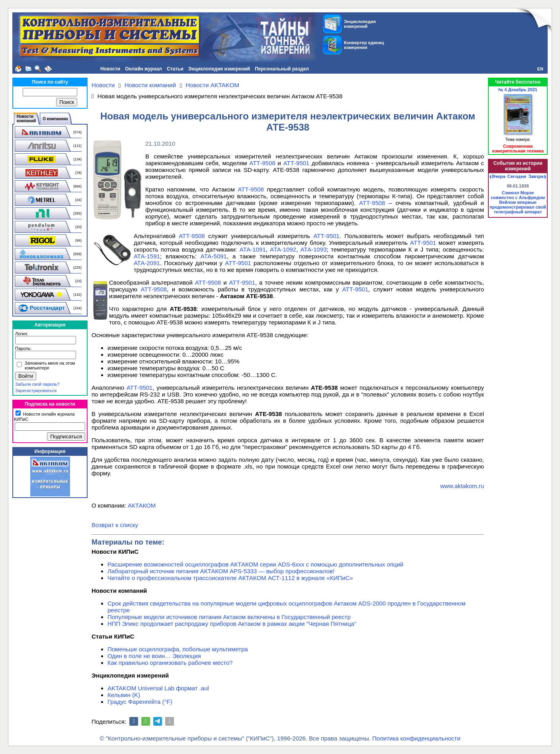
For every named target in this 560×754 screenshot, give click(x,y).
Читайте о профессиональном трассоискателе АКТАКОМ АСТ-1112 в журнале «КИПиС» (230, 578)
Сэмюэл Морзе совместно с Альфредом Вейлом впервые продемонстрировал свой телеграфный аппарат (518, 202)
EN (540, 69)
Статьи (175, 69)
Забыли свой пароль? (37, 384)
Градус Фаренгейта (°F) (140, 702)
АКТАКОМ (142, 505)
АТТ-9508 (262, 163)
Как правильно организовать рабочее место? (170, 663)
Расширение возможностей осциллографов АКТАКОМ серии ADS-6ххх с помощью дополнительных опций (255, 564)
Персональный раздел (282, 69)
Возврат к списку (115, 525)
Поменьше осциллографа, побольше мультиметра (178, 649)
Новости (110, 69)
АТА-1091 (253, 249)
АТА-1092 (283, 249)
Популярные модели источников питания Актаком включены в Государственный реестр (229, 617)
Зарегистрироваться (36, 391)
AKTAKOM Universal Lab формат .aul (158, 688)
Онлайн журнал (143, 69)
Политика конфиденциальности (416, 738)
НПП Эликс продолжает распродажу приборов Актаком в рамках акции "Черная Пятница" (232, 624)
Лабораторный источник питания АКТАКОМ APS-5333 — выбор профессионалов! (221, 571)
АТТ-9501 (297, 163)
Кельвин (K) (124, 695)
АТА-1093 (314, 249)
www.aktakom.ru (462, 486)
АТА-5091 (214, 256)
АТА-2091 (147, 263)
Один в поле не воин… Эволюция (154, 656)
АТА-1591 (147, 256)
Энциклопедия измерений (219, 69)
